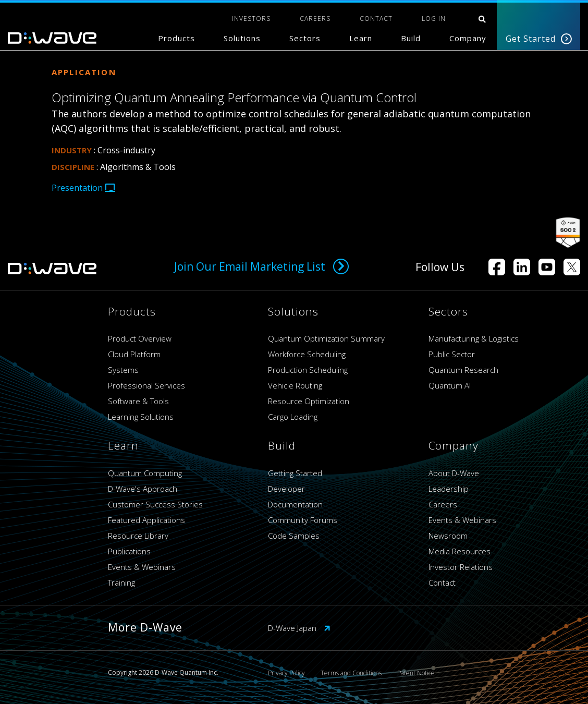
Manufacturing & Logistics (474, 338)
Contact (442, 582)
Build (411, 38)
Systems (123, 370)
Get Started (539, 39)
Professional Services (146, 385)
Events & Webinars (142, 567)
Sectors (305, 38)
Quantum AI (450, 385)
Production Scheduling (308, 370)
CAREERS (315, 19)
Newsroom (448, 536)
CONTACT (376, 19)
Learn (361, 38)
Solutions (242, 38)
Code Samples (294, 536)
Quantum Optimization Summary (326, 338)
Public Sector (452, 354)
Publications (129, 551)
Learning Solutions (141, 417)
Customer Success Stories (155, 504)
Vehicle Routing (295, 385)
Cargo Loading (293, 417)
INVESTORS (251, 19)
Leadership (449, 489)
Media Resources (460, 551)
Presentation (83, 188)
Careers (443, 504)
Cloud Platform (134, 354)
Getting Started (295, 473)
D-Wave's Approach (143, 489)
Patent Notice (416, 673)
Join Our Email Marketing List (261, 266)
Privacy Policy (286, 673)
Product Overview (140, 338)
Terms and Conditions (351, 673)
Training (121, 582)
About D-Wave (454, 473)
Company (468, 38)
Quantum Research (463, 370)
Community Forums (303, 520)
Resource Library (138, 536)
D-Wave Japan (299, 628)
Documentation (295, 504)
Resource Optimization (309, 401)
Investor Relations (461, 567)
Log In (434, 19)
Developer (286, 489)
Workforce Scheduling (307, 354)
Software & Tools (138, 401)
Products (176, 38)
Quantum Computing (145, 473)
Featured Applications (146, 520)
